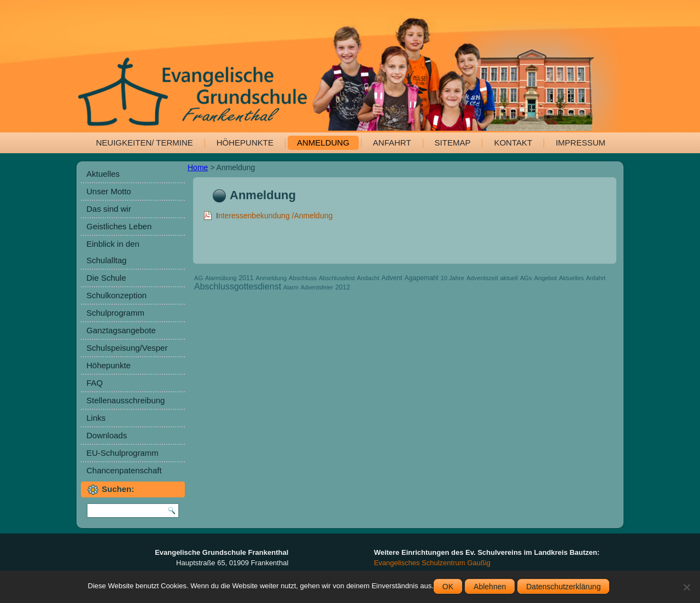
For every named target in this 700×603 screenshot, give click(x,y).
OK (448, 587)
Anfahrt (392, 143)
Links (96, 418)
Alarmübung (221, 278)
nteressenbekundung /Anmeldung (275, 216)
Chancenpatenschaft (124, 470)
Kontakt (513, 143)
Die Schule (106, 278)
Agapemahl (422, 278)
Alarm (291, 287)
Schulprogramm (115, 313)
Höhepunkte (245, 143)
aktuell (509, 278)
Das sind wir (109, 209)
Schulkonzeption (116, 295)
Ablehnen (490, 587)
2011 (246, 278)
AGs (526, 278)
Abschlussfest (337, 278)
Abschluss (303, 278)
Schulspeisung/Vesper (127, 348)
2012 (343, 287)
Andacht (368, 278)
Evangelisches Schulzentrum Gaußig (432, 563)
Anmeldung (323, 143)
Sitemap (453, 143)
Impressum (581, 143)
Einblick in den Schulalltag (113, 252)
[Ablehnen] (686, 587)
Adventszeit (482, 278)
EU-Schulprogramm (122, 453)
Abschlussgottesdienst (238, 286)
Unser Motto (109, 191)
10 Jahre (452, 278)
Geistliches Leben (119, 226)
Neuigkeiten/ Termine (145, 143)
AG (199, 278)
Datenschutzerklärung (563, 587)
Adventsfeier (317, 287)
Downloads (107, 435)
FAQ (95, 383)
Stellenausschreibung (126, 400)
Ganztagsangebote (121, 330)
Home (198, 167)
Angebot (546, 278)
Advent (392, 278)
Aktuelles (103, 174)
